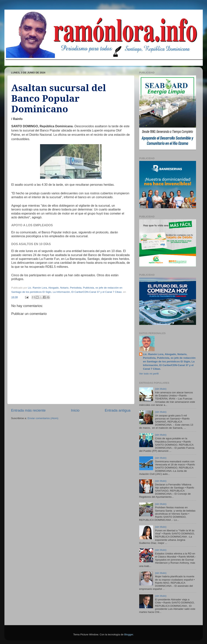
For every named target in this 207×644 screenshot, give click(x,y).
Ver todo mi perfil (149, 374)
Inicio (75, 410)
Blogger (129, 634)
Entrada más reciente (28, 410)
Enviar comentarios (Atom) (43, 418)
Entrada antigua (118, 410)
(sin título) (161, 389)
